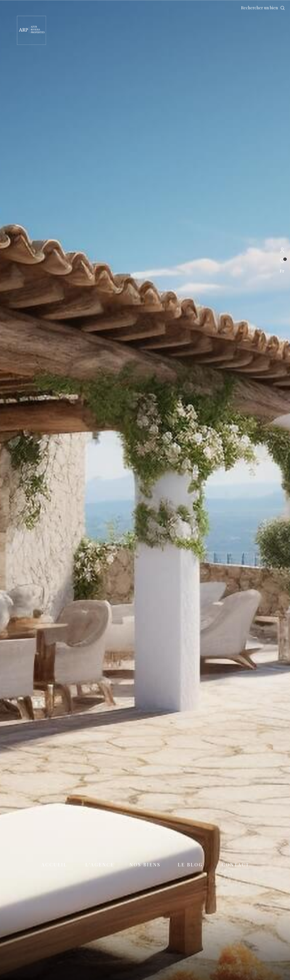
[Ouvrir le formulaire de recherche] (263, 8)
